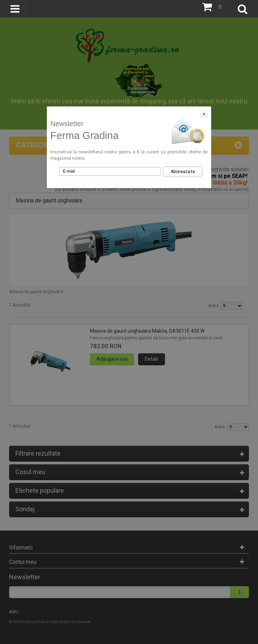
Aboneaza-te (183, 172)
